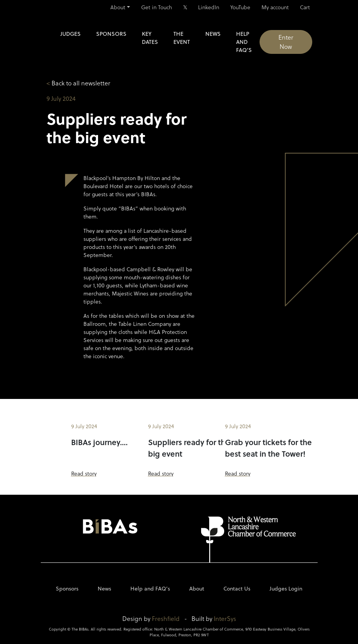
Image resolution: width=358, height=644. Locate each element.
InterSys (225, 618)
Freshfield (166, 618)
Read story (84, 473)
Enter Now (286, 42)
